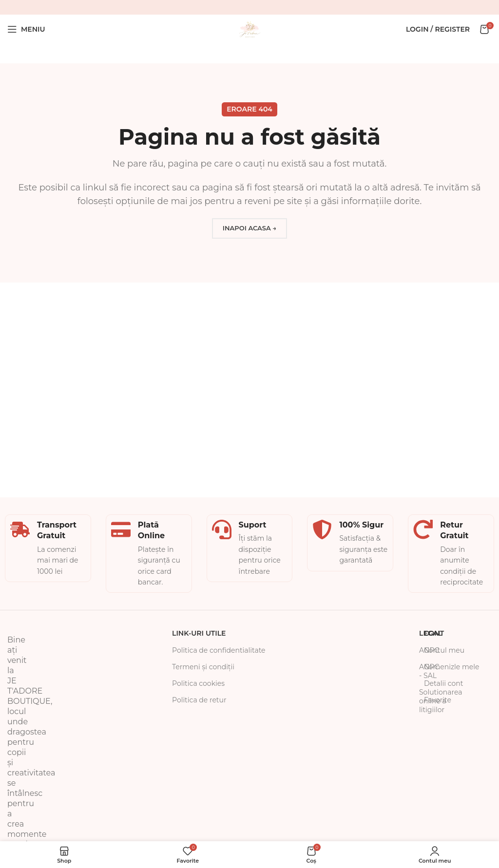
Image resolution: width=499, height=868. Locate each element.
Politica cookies (198, 683)
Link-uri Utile (199, 633)
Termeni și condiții (203, 667)
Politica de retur (199, 700)
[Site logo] (249, 28)
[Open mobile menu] (26, 29)
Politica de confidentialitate (219, 650)
